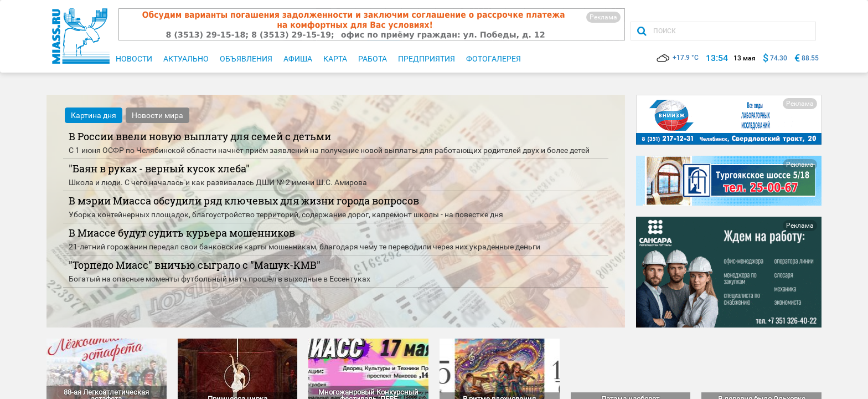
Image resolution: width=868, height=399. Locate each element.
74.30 (779, 58)
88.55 (810, 58)
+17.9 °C (678, 58)
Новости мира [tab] (157, 115)
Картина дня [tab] (94, 115)
